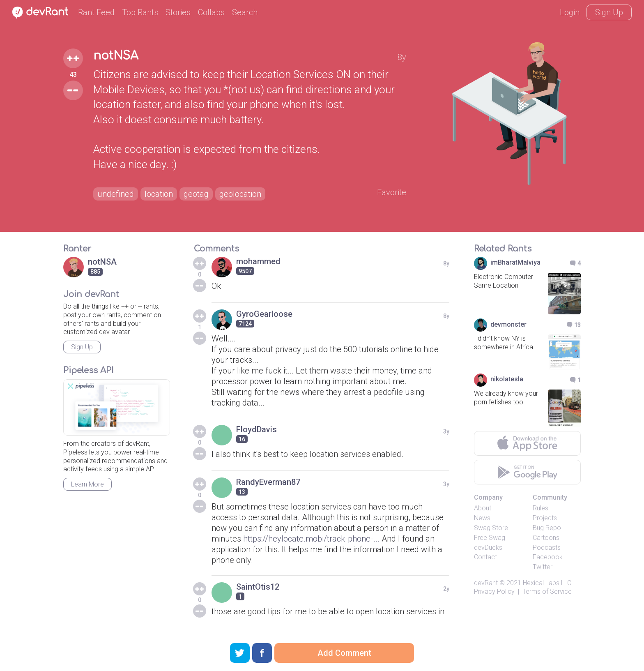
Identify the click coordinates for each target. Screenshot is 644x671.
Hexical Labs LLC (547, 583)
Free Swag (490, 538)
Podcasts (547, 548)
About (483, 508)
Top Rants (140, 12)
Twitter (543, 567)
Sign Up (609, 12)
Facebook (548, 557)
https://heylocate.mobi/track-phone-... (311, 539)
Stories (178, 12)
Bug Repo (547, 528)
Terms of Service (547, 591)
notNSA (116, 56)
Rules (540, 508)
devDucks (488, 548)
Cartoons (546, 538)
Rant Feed (96, 12)
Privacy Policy (494, 591)
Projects (545, 518)
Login (570, 12)
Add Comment (344, 653)
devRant (486, 583)
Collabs (211, 12)
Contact (485, 557)
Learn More (87, 484)
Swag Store (491, 528)
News (482, 518)
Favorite (392, 192)
